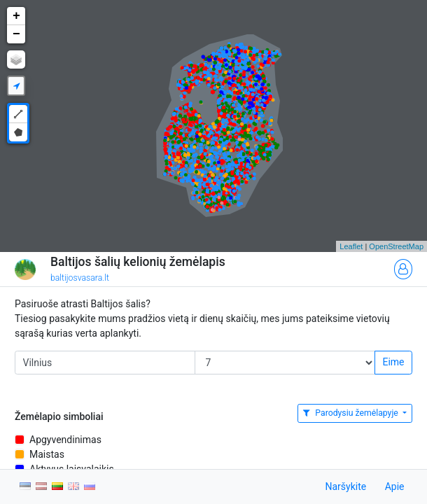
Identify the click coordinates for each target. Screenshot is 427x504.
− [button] (16, 34)
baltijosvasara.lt (80, 278)
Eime (393, 362)
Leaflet (351, 246)
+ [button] (16, 16)
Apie (395, 486)
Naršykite (345, 486)
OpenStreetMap (396, 246)
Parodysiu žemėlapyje (352, 413)
